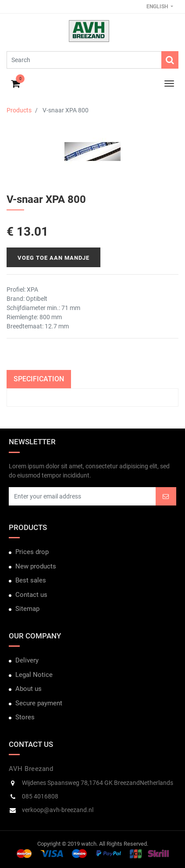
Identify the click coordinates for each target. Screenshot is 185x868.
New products (36, 566)
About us (28, 689)
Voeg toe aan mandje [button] (53, 258)
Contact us (31, 595)
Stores (25, 717)
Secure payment (39, 703)
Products (19, 110)
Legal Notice (34, 675)
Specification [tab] (39, 379)
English (158, 7)
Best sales (31, 580)
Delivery (27, 660)
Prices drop (32, 552)
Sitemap (27, 609)
